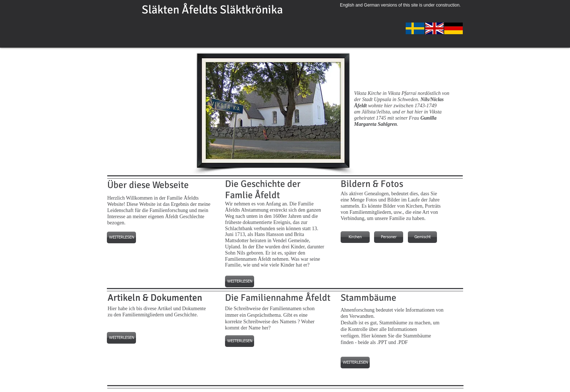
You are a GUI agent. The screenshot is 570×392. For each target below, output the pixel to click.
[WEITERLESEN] (121, 237)
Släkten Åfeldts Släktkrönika (212, 10)
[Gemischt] (422, 237)
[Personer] (389, 237)
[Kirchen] (355, 237)
